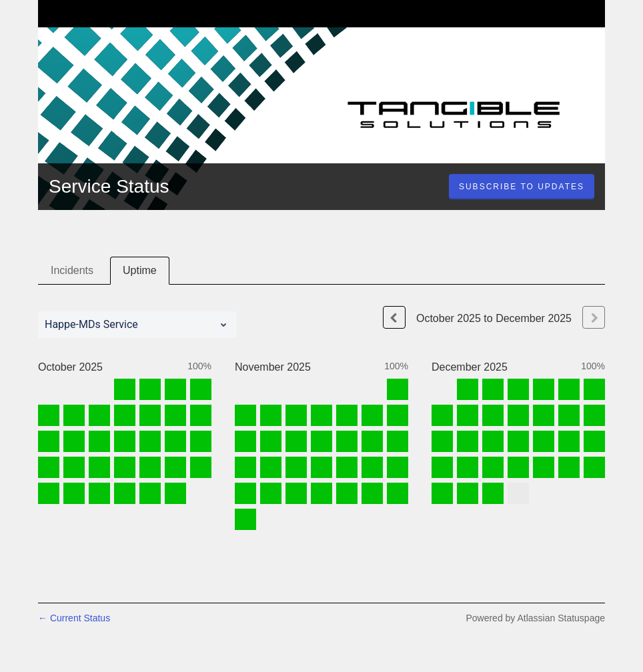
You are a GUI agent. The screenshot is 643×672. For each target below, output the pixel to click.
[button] (522, 187)
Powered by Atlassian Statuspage (535, 618)
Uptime (140, 270)
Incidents (72, 270)
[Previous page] (394, 317)
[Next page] (594, 317)
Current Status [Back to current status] (74, 618)
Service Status (109, 186)
